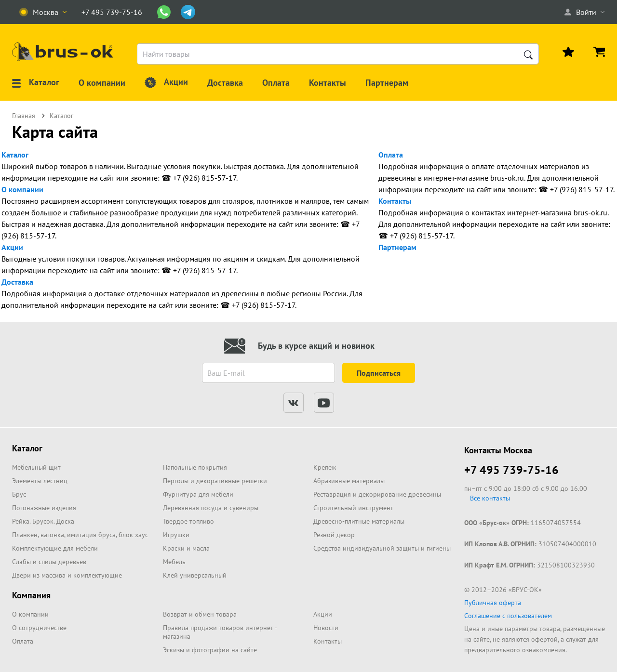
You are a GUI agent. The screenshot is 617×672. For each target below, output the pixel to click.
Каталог (15, 155)
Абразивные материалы (349, 481)
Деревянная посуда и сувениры (211, 508)
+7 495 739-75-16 (511, 470)
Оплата (391, 155)
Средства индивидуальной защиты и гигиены (382, 548)
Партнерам (397, 247)
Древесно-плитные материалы (359, 521)
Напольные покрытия (195, 467)
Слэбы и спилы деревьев (49, 562)
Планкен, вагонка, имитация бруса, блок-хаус (80, 535)
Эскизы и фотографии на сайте (210, 650)
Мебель (174, 562)
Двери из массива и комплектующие (67, 575)
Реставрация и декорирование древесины (377, 494)
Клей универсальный (195, 575)
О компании (22, 189)
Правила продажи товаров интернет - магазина (220, 632)
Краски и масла (186, 548)
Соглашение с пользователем (508, 616)
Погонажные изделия (44, 508)
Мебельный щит (36, 467)
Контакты (395, 201)
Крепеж (325, 467)
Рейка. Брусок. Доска (43, 521)
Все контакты (490, 498)
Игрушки (176, 535)
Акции (12, 247)
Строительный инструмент (353, 508)
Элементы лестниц (40, 481)
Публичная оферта (493, 603)
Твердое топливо (188, 521)
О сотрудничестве (39, 628)
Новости (326, 628)
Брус (19, 494)
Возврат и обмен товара (200, 614)
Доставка (17, 282)
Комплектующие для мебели (55, 548)
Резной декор (334, 535)
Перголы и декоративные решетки (215, 481)
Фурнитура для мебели (198, 494)
